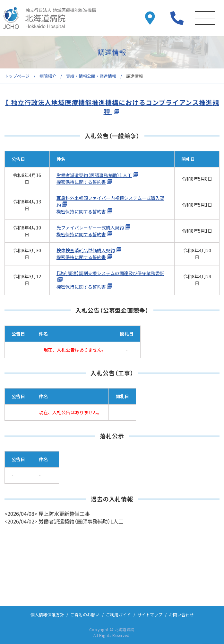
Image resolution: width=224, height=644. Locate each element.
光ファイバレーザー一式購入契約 (90, 228)
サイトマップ (150, 615)
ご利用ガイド (118, 615)
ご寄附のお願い (85, 615)
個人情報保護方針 (47, 615)
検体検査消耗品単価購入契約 (86, 250)
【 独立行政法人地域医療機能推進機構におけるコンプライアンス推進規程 (112, 107)
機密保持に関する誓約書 (81, 182)
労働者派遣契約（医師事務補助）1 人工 (94, 175)
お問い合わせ (181, 615)
